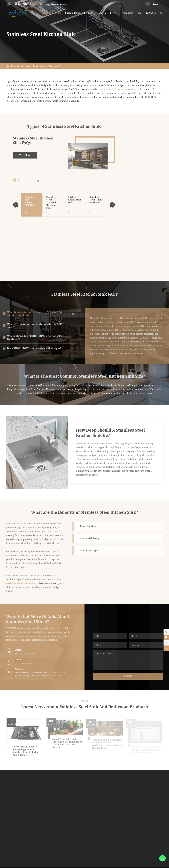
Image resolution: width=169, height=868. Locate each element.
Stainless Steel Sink (52, 13)
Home (13, 66)
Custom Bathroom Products (79, 13)
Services (114, 13)
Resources (128, 13)
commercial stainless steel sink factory (118, 89)
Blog (139, 13)
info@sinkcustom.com (56, 4)
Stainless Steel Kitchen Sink (48, 66)
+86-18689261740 (22, 4)
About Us (102, 13)
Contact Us (151, 13)
